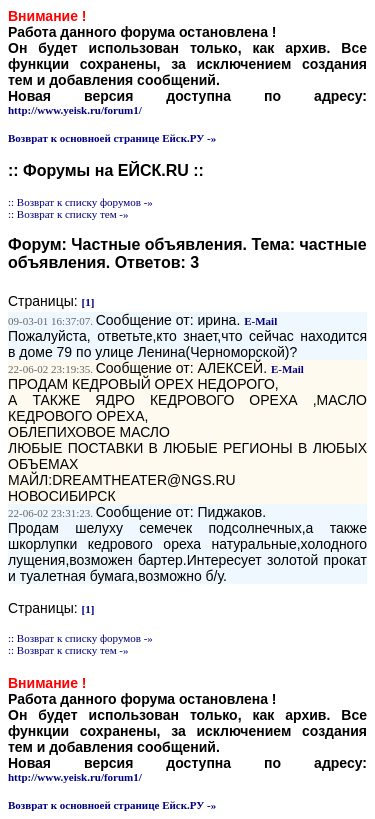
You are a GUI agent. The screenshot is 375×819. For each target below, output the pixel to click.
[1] (88, 302)
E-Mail (260, 321)
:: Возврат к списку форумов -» (80, 202)
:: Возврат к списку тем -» (68, 214)
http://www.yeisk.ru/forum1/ (75, 110)
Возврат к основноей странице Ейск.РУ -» (112, 138)
